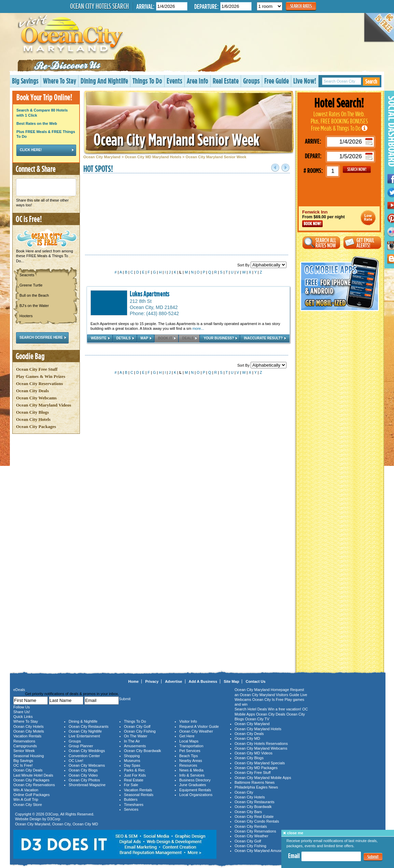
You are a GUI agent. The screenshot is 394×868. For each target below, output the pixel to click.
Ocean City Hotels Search (99, 6)
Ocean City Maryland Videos (44, 405)
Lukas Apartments (150, 294)
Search (371, 81)
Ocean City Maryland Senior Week (177, 139)
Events (174, 81)
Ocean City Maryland (102, 157)
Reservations (24, 741)
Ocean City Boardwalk (143, 751)
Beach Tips (188, 756)
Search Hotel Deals (251, 709)
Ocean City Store (28, 805)
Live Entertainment (84, 736)
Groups (251, 81)
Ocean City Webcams (36, 398)
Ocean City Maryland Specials (260, 763)
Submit (373, 857)
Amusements (135, 746)
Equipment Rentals (195, 790)
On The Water (136, 736)
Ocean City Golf (137, 726)
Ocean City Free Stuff (37, 369)
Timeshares (134, 805)
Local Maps (189, 741)
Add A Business (203, 681)
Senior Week (24, 751)
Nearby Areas (191, 761)
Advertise (173, 681)
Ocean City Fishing (140, 731)
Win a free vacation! (285, 709)
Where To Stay (60, 81)
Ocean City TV (257, 719)
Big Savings (25, 81)
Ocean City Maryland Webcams (261, 748)
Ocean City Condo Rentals (257, 821)
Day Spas (132, 765)
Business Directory (195, 780)
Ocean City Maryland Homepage (262, 690)
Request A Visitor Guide (199, 726)
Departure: (206, 6)
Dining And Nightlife (104, 81)
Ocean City (61, 824)
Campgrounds (25, 746)
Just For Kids (135, 775)
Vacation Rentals (27, 736)
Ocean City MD (86, 824)
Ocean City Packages (36, 426)
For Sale (131, 785)
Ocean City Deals (32, 391)
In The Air (132, 741)
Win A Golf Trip (26, 799)
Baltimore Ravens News (255, 782)
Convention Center (84, 756)
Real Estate (226, 81)
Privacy (152, 681)
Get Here (187, 736)
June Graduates (193, 785)
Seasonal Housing (29, 756)
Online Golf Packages (31, 795)
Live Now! (305, 81)
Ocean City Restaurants (89, 726)
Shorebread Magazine (87, 785)
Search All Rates (321, 243)
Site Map (231, 681)
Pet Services (190, 751)
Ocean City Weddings (87, 751)
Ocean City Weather (196, 731)
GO (357, 170)
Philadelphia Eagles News (256, 787)
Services (131, 809)
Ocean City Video (83, 775)
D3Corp (52, 814)
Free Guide (277, 81)
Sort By (262, 265)
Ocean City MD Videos (254, 753)
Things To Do (147, 81)
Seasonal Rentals (139, 795)
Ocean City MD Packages (256, 768)
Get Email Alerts (362, 243)
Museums (132, 761)
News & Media (191, 770)
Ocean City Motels (29, 731)
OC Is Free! (23, 765)
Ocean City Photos (84, 780)
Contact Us (255, 681)
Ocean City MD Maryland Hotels (153, 157)
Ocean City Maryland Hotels (258, 729)
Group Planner (81, 746)
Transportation (191, 746)
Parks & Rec (134, 770)
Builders (131, 799)
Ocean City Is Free (268, 700)
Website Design (28, 819)
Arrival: (145, 6)
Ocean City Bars (248, 812)
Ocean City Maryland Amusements (263, 851)
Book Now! (312, 224)
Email (294, 856)
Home (134, 681)
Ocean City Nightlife (85, 731)
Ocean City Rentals (251, 826)
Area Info (198, 81)
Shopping (132, 756)
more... (198, 328)
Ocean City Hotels (33, 419)
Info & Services (192, 775)
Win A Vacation (26, 790)
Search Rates (301, 6)
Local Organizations (196, 795)
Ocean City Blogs (32, 412)
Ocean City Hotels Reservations (261, 744)
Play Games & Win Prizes (41, 376)
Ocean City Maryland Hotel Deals (368, 218)
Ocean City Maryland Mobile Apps (263, 778)
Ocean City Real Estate (254, 816)
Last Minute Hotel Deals (33, 775)
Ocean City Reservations (39, 384)
